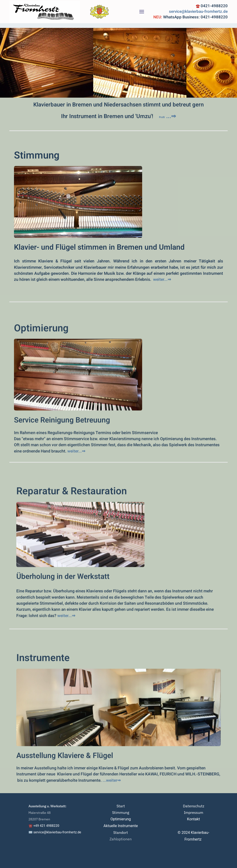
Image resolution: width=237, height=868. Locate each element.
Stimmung (37, 156)
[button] (142, 12)
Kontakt (194, 819)
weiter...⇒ (162, 280)
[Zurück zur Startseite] (45, 12)
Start (121, 806)
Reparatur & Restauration (72, 548)
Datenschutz (194, 806)
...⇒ (168, 116)
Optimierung (41, 382)
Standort (121, 832)
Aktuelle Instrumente (121, 826)
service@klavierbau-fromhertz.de (198, 12)
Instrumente (43, 716)
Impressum (194, 812)
